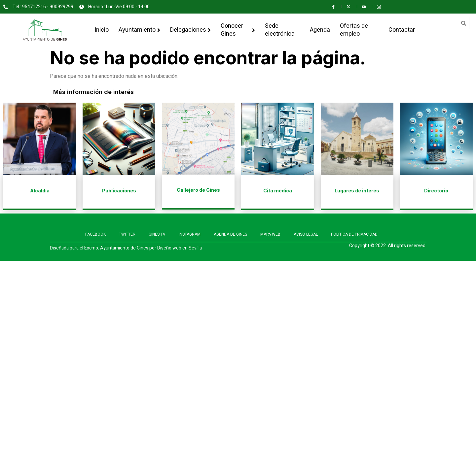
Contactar (402, 30)
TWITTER (127, 234)
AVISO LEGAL (306, 234)
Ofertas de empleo (354, 30)
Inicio (102, 30)
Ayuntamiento (139, 30)
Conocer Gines (238, 30)
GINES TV (157, 234)
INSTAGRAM (190, 234)
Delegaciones (190, 30)
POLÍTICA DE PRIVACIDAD (354, 234)
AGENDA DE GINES (230, 234)
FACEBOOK (95, 234)
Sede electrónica (280, 30)
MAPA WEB (270, 234)
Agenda (320, 30)
